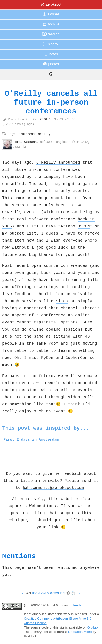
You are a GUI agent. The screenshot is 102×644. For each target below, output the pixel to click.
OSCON (84, 226)
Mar (28, 119)
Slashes (51, 14)
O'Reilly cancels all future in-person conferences (51, 102)
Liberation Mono (80, 632)
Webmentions (43, 506)
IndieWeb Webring (48, 593)
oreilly (44, 134)
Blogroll (51, 44)
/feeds (77, 605)
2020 (43, 119)
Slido (62, 301)
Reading (51, 34)
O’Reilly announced (58, 162)
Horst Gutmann (25, 142)
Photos (51, 64)
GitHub (93, 627)
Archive (51, 24)
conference (27, 134)
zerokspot (51, 4)
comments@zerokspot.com (54, 488)
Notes (51, 54)
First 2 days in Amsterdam (31, 440)
